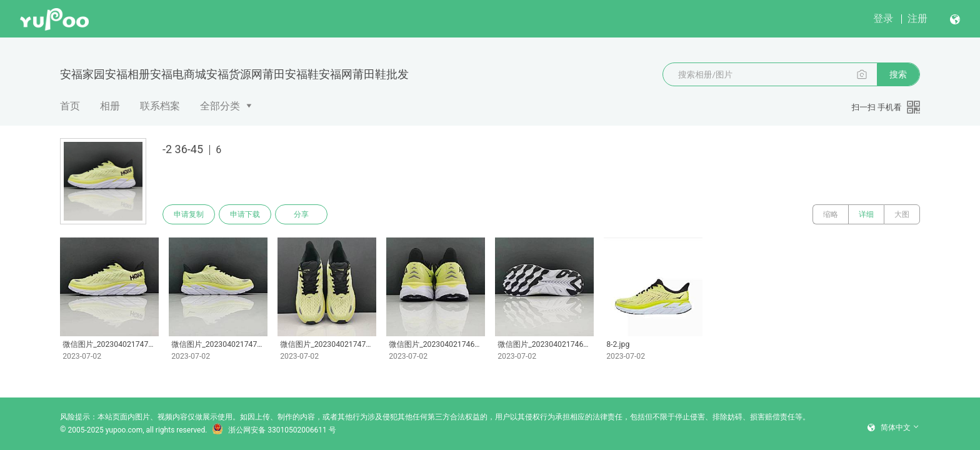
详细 (866, 214)
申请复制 (189, 214)
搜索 (898, 74)
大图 (902, 214)
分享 (301, 214)
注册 (917, 18)
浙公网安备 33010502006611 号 (274, 430)
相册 (110, 106)
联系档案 (160, 106)
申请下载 (245, 214)
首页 (70, 106)
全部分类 (220, 106)
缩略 (831, 214)
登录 (883, 18)
